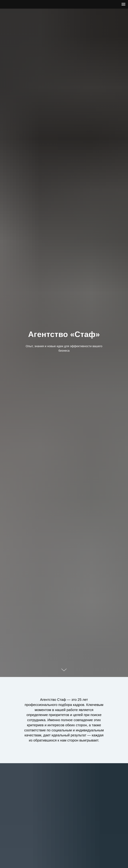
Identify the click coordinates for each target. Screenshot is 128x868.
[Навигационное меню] (123, 4)
